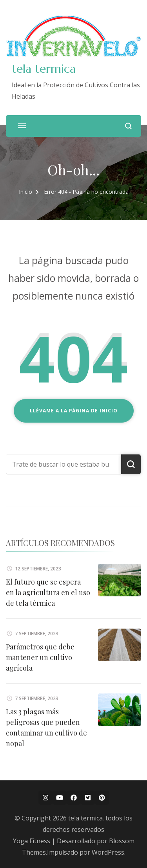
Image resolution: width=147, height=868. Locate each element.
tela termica (44, 69)
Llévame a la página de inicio (74, 411)
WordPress (108, 852)
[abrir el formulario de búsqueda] (128, 126)
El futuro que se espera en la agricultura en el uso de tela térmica (48, 592)
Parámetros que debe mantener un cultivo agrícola (40, 657)
